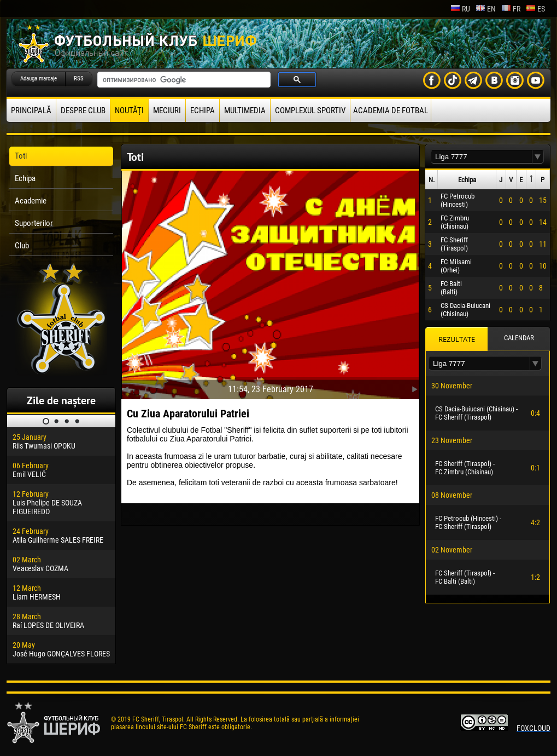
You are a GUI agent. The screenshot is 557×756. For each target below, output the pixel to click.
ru (460, 9)
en (486, 9)
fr (511, 9)
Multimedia (245, 111)
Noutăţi (129, 111)
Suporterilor (34, 223)
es (535, 9)
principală (31, 111)
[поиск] (183, 80)
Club (22, 246)
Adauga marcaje (39, 78)
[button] (538, 157)
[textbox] (482, 157)
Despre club (83, 111)
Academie (31, 201)
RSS (79, 78)
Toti (21, 156)
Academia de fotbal (391, 111)
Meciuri (167, 111)
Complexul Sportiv (310, 111)
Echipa (203, 111)
